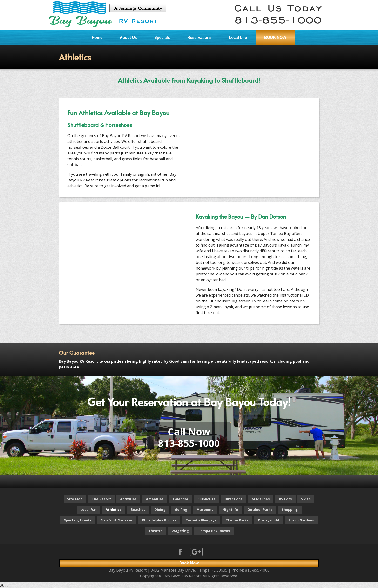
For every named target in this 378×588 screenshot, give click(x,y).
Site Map (75, 499)
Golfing (181, 510)
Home (97, 37)
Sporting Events (78, 520)
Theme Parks (237, 520)
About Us (128, 37)
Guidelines (261, 499)
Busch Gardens (301, 520)
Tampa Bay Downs (214, 531)
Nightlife (230, 510)
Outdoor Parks (260, 510)
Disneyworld (269, 520)
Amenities (155, 499)
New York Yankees (117, 520)
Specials (162, 37)
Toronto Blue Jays (201, 520)
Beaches (138, 510)
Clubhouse (206, 499)
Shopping (290, 510)
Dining (160, 510)
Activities (128, 499)
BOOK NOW (275, 37)
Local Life (238, 37)
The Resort (101, 499)
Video (306, 499)
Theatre (155, 531)
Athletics (114, 510)
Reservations (199, 37)
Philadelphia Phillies (159, 520)
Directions (234, 499)
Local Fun (88, 510)
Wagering (180, 531)
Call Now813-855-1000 (189, 437)
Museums (205, 510)
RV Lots (285, 499)
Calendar (181, 499)
